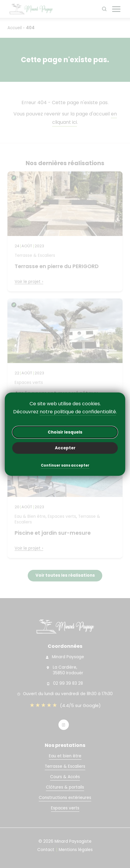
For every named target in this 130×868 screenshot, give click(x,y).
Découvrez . (65, 412)
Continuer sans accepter (65, 466)
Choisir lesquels (65, 432)
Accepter (65, 448)
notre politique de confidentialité (78, 412)
